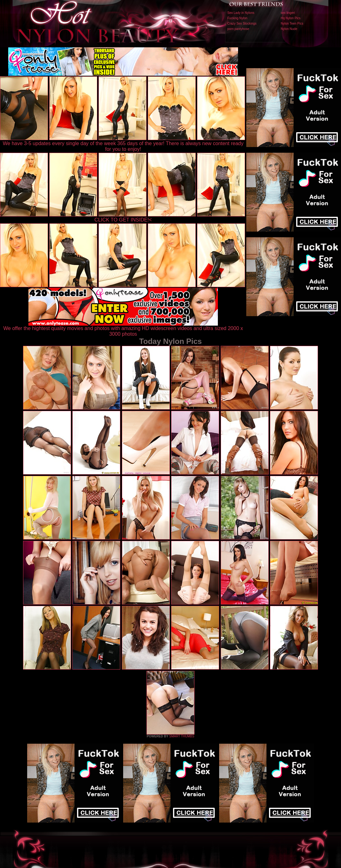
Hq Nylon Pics (291, 18)
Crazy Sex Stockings (242, 24)
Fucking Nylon (237, 18)
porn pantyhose (238, 29)
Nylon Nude (289, 29)
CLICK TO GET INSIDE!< (123, 220)
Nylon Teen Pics (292, 24)
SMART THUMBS (182, 736)
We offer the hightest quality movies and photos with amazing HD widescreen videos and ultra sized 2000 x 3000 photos (123, 329)
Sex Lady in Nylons (241, 13)
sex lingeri (288, 13)
